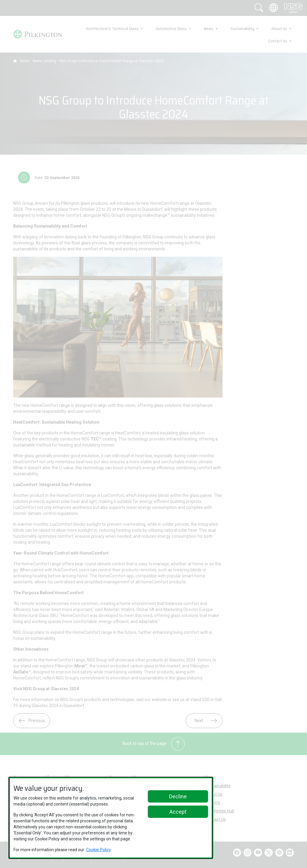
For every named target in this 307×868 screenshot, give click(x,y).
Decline (178, 796)
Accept (178, 812)
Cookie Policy (98, 850)
